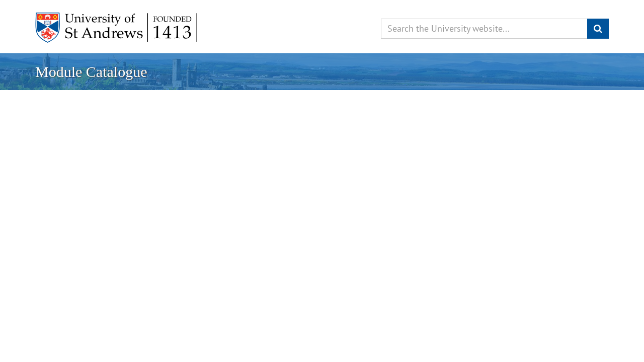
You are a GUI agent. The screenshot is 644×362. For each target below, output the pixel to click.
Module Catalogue (91, 72)
